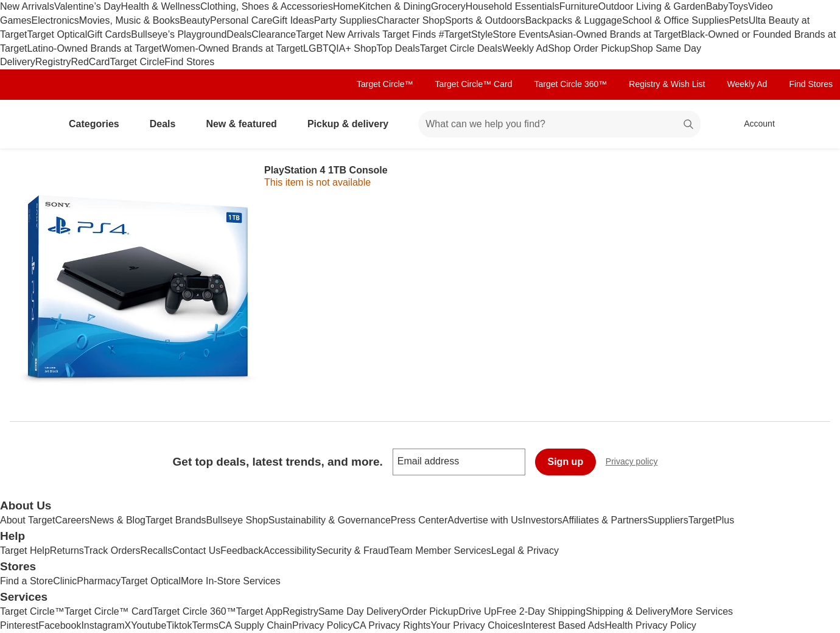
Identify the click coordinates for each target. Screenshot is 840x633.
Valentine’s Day (88, 6)
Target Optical (57, 34)
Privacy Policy (323, 625)
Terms (205, 625)
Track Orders (112, 551)
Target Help (25, 551)
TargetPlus (712, 520)
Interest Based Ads (564, 625)
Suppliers (668, 520)
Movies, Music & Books (129, 20)
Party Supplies (345, 20)
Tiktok (179, 625)
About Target (27, 520)
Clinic (65, 581)
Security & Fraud (353, 551)
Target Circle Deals (461, 48)
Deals (239, 34)
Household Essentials (513, 6)
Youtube (149, 625)
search (689, 125)
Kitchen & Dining (395, 6)
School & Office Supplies (676, 20)
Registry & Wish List (667, 84)
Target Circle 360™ (570, 84)
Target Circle (138, 62)
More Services (702, 611)
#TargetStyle (466, 34)
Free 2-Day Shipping (541, 611)
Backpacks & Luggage (574, 20)
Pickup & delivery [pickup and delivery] (353, 124)
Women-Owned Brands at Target (233, 48)
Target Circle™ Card (474, 84)
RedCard (90, 62)
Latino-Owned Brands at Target (94, 48)
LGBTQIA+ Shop (340, 48)
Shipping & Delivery (628, 611)
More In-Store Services (231, 581)
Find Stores (189, 62)
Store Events (521, 34)
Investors (543, 520)
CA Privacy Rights (392, 625)
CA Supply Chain (255, 625)
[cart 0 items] (814, 124)
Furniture (579, 6)
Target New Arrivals (339, 34)
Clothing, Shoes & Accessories (267, 6)
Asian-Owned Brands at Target (615, 34)
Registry (53, 62)
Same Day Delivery (360, 611)
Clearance (274, 34)
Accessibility (289, 551)
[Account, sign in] (753, 124)
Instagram (103, 625)
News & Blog (117, 520)
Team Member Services (440, 551)
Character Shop (411, 20)
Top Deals (398, 48)
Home (346, 6)
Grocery (448, 6)
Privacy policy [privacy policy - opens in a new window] (637, 463)
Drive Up (477, 611)
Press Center (419, 520)
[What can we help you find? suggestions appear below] (559, 124)
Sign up (566, 462)
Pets (739, 20)
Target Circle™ (385, 84)
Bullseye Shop (237, 520)
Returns (67, 551)
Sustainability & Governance (330, 520)
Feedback (242, 551)
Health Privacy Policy (650, 625)
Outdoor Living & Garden (652, 6)
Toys (738, 6)
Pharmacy (99, 581)
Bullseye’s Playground (179, 34)
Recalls (156, 551)
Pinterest (19, 625)
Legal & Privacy (525, 551)
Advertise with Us (485, 520)
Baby (717, 6)
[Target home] (27, 124)
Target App (260, 611)
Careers (72, 520)
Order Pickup (430, 611)
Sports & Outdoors (485, 20)
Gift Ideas (293, 20)
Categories (99, 124)
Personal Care (241, 20)
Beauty (195, 20)
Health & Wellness (161, 6)
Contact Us (196, 551)
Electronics (55, 20)
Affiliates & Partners (605, 520)
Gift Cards (109, 34)
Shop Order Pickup (589, 48)
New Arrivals (27, 6)
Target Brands (176, 520)
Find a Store (26, 581)
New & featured (246, 124)
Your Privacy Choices (477, 625)
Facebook (60, 625)
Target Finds (410, 34)
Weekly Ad (525, 48)
